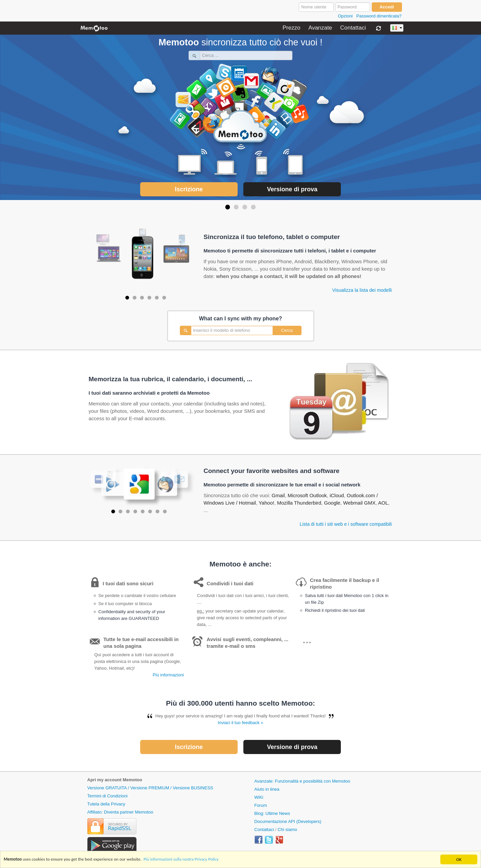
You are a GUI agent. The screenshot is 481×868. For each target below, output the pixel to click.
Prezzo (291, 28)
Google (332, 503)
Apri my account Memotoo (115, 780)
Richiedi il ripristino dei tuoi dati (335, 610)
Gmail (278, 495)
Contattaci (353, 28)
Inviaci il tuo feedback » (240, 723)
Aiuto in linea (267, 789)
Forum (261, 805)
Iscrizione (189, 189)
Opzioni (345, 16)
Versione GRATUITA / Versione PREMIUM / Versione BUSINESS (150, 788)
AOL (383, 503)
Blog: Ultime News (272, 813)
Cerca (287, 330)
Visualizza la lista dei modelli (362, 290)
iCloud (337, 495)
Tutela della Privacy (106, 804)
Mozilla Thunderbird (299, 503)
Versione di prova (292, 189)
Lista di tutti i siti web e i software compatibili (346, 524)
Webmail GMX (359, 503)
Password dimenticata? (379, 16)
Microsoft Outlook (307, 495)
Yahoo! (266, 503)
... (307, 639)
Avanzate (320, 28)
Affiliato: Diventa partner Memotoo (120, 812)
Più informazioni (168, 675)
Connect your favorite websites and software (272, 471)
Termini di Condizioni (108, 796)
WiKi (259, 797)
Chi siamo (287, 830)
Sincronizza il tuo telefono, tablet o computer (272, 237)
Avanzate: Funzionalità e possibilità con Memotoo (302, 781)
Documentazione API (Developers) (288, 821)
